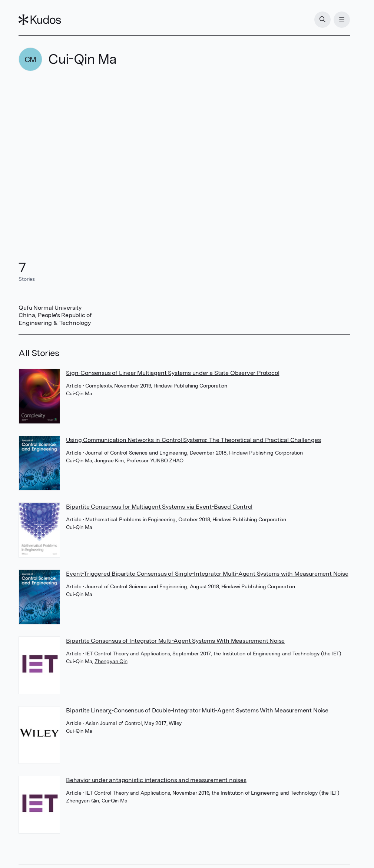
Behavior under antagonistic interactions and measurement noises (156, 780)
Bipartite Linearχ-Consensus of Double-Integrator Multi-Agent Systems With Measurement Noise (197, 710)
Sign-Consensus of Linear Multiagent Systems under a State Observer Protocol (173, 373)
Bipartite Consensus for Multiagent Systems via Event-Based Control (159, 507)
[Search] (322, 20)
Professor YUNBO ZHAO (155, 460)
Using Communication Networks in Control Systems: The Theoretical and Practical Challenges (193, 440)
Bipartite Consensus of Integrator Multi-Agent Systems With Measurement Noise (175, 641)
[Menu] (342, 20)
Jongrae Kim (109, 460)
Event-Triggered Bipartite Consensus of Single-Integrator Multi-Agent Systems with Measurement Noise (207, 574)
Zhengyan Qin (111, 661)
